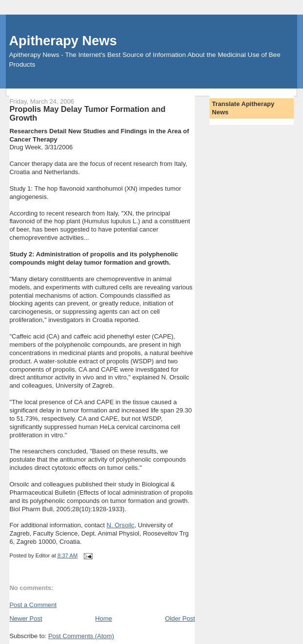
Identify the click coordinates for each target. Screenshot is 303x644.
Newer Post (26, 618)
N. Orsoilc (121, 525)
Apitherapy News (63, 41)
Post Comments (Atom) (81, 636)
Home (104, 618)
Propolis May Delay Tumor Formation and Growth (87, 113)
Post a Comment (33, 605)
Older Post (180, 618)
